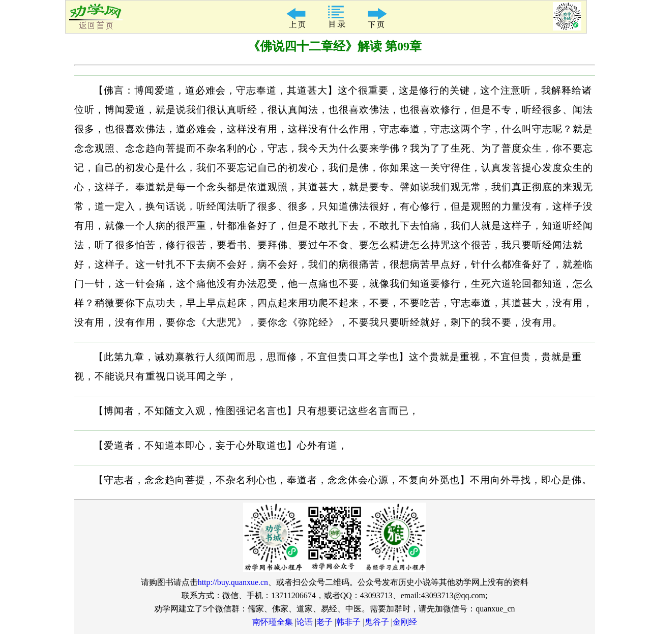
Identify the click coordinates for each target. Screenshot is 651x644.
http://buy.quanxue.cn (233, 582)
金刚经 (405, 622)
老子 (324, 622)
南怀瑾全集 (273, 622)
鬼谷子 (377, 622)
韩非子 (348, 622)
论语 (305, 622)
